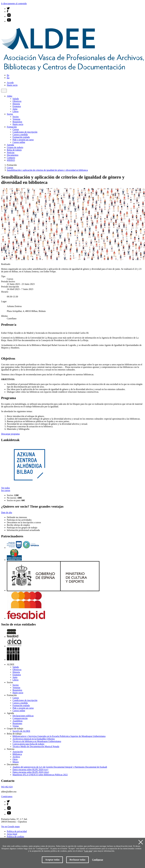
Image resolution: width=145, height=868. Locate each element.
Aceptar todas (52, 860)
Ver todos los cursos (6, 489)
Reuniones (17, 723)
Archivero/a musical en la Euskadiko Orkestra (34, 739)
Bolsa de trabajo (14, 150)
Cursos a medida (20, 135)
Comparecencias (20, 718)
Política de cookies (15, 836)
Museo (16, 762)
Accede (10, 83)
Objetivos (17, 101)
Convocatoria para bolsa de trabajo (28, 744)
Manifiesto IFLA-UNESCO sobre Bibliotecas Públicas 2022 (40, 775)
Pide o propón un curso (23, 140)
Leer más (88, 851)
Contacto (11, 158)
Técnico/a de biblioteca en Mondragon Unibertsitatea (37, 741)
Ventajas (16, 119)
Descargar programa (10, 434)
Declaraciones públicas (23, 716)
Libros (16, 111)
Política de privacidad (17, 831)
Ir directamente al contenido (14, 3)
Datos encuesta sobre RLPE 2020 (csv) (30, 770)
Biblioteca (17, 754)
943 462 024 (7, 787)
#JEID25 (11, 160)
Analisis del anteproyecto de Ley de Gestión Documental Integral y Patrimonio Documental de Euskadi (60, 767)
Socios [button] (10, 114)
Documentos (13, 155)
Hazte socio (12, 85)
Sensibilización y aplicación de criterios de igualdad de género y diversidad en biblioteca (47, 170)
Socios (16, 117)
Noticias (11, 152)
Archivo (16, 757)
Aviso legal (12, 834)
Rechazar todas (77, 860)
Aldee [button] (10, 96)
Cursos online (19, 142)
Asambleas (18, 721)
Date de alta (7, 512)
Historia (16, 104)
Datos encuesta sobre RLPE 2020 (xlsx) (31, 772)
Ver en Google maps (10, 826)
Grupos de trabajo (15, 147)
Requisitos (17, 122)
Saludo (16, 99)
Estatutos (17, 106)
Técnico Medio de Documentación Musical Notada (36, 746)
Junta (15, 109)
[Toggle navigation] (4, 91)
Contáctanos (7, 796)
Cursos (16, 129)
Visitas (16, 726)
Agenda (10, 145)
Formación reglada (21, 137)
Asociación (18, 752)
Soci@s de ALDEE (21, 731)
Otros (15, 759)
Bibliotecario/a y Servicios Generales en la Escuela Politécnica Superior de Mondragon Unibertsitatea (59, 736)
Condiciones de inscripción (25, 132)
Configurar (98, 860)
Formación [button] (12, 127)
